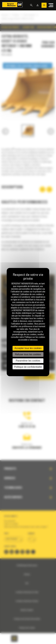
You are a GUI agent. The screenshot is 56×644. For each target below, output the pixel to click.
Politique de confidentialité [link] (28, 367)
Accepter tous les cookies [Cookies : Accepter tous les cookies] (28, 348)
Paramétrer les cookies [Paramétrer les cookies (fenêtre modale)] (28, 361)
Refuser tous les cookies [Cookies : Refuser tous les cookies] (28, 354)
